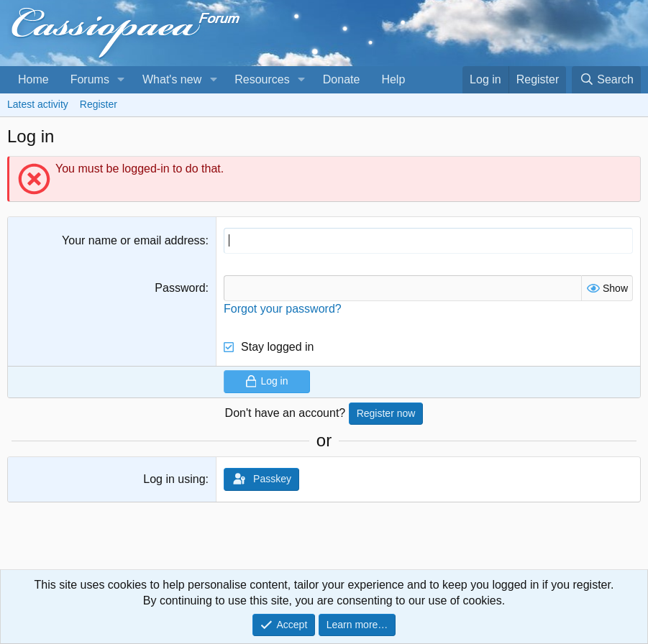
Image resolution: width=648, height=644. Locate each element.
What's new (172, 79)
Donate (342, 79)
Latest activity (38, 104)
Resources (262, 79)
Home (33, 79)
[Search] (606, 80)
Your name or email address (134, 240)
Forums (90, 79)
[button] (121, 80)
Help (393, 79)
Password (180, 288)
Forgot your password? (283, 309)
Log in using (174, 479)
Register (99, 104)
